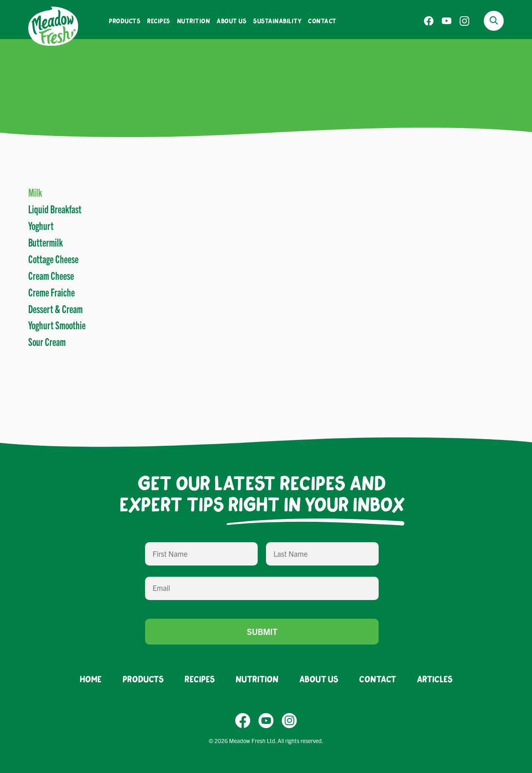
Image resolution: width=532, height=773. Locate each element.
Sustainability (277, 21)
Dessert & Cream (55, 309)
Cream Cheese (51, 275)
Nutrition (194, 21)
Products (125, 21)
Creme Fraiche (52, 292)
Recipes (159, 21)
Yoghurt (41, 225)
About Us (232, 21)
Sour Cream (47, 341)
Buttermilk (46, 242)
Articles (435, 679)
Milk (35, 192)
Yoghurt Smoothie (57, 325)
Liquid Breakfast (55, 209)
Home (91, 679)
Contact (322, 21)
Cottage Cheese (53, 259)
